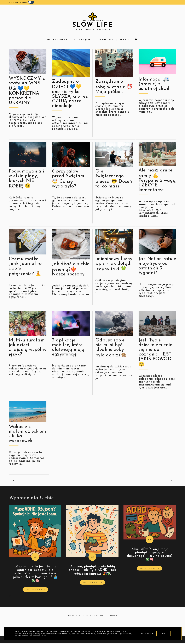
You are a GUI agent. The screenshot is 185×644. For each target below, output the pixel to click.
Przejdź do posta (35, 590)
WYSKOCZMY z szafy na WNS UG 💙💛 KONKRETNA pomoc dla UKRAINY (27, 91)
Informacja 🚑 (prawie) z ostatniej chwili (155, 84)
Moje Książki (82, 40)
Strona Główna (57, 40)
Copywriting (105, 40)
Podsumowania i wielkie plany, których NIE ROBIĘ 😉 (26, 190)
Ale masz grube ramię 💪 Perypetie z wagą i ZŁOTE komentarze (157, 191)
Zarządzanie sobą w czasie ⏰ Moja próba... (114, 87)
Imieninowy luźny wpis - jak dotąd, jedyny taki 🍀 (114, 275)
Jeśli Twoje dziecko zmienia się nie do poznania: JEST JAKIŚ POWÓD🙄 (156, 363)
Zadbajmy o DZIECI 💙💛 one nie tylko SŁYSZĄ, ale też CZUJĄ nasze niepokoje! (70, 94)
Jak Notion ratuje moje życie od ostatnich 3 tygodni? (157, 277)
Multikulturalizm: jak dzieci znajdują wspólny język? (28, 358)
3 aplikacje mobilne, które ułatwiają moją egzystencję (68, 358)
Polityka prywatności (94, 616)
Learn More (147, 634)
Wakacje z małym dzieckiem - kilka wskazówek (27, 445)
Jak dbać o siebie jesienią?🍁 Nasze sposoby (71, 280)
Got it (164, 634)
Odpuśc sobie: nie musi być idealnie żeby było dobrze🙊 (111, 359)
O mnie (125, 40)
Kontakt (73, 616)
